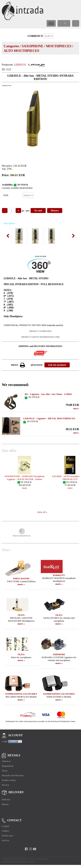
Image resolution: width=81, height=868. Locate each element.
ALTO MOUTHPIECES (21, 51)
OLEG (21, 615)
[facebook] (26, 849)
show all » (42, 512)
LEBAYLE (20, 65)
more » (21, 584)
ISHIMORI (59, 654)
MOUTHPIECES (59, 46)
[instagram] (30, 849)
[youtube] (35, 849)
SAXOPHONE (32, 46)
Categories (11, 46)
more (76, 409)
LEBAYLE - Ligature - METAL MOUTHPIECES (49, 418)
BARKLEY (59, 575)
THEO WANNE (21, 578)
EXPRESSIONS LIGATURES (21, 694)
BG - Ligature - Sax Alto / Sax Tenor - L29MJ (48, 394)
